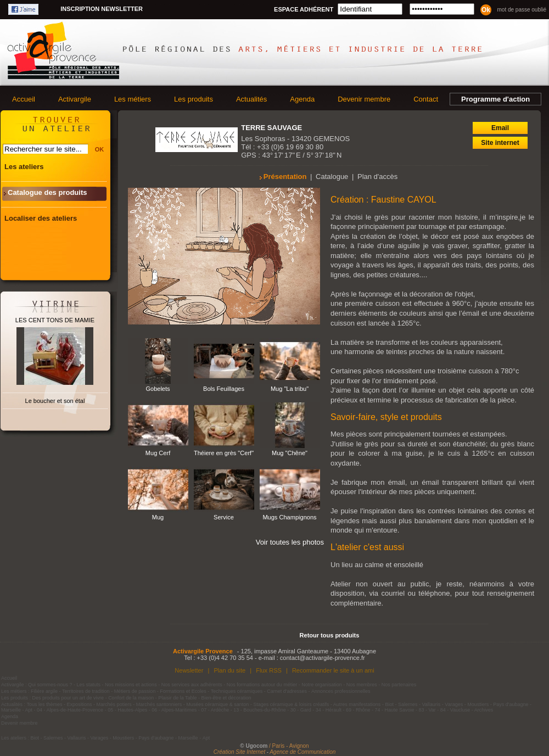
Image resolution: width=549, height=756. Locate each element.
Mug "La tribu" (290, 389)
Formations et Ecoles (183, 691)
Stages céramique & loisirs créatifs (291, 704)
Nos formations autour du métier (262, 685)
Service (224, 517)
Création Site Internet (240, 752)
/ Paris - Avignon (289, 746)
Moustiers (478, 704)
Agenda (302, 99)
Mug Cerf (158, 453)
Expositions (80, 704)
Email (500, 128)
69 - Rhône (358, 710)
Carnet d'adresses (287, 691)
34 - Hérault (329, 710)
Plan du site (229, 670)
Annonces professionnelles (341, 691)
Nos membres (362, 685)
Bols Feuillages (224, 389)
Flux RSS (269, 670)
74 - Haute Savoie (394, 710)
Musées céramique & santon (217, 704)
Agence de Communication (302, 752)
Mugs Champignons (289, 517)
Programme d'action (495, 99)
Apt (29, 710)
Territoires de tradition (86, 691)
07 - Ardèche (215, 710)
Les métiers (133, 99)
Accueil (24, 99)
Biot (389, 704)
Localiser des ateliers (41, 218)
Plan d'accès (377, 177)
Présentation (285, 177)
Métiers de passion (136, 691)
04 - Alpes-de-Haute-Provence (70, 710)
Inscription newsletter (102, 9)
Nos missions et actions (131, 685)
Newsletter (189, 670)
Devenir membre (364, 99)
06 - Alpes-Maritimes (174, 710)
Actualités (251, 99)
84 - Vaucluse (455, 710)
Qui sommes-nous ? (50, 685)
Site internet (500, 143)
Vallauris (431, 704)
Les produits (194, 99)
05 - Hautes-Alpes (127, 710)
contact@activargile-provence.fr (323, 658)
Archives (484, 710)
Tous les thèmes (45, 704)
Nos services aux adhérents (192, 685)
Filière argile (44, 691)
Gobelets (158, 389)
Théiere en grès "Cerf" (224, 453)
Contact (426, 99)
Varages (454, 704)
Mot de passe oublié (522, 10)
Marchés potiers (114, 704)
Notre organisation (322, 685)
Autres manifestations (357, 704)
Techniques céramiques (237, 691)
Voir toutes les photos (290, 542)
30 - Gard (301, 710)
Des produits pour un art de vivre (68, 698)
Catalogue (332, 177)
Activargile (75, 99)
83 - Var (427, 710)
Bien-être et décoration (226, 698)
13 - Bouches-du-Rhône (260, 710)
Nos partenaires (399, 685)
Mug (158, 517)
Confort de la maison (131, 698)
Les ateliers (24, 167)
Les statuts (89, 685)
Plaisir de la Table (177, 698)
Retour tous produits (330, 635)
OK (100, 149)
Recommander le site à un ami (333, 670)
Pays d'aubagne (511, 704)
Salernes (408, 704)
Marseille (11, 710)
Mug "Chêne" (290, 453)
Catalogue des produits (47, 192)
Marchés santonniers (159, 704)
